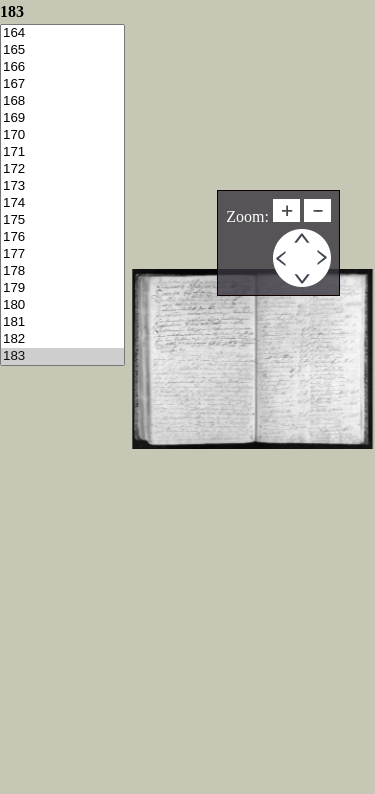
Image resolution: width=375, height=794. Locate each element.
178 (62, 271)
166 (62, 67)
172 (62, 169)
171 (62, 152)
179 (62, 288)
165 (62, 50)
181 (62, 322)
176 (62, 237)
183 (62, 356)
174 (62, 203)
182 (62, 339)
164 (62, 33)
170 (62, 135)
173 (62, 186)
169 (62, 118)
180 (62, 305)
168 (62, 101)
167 (62, 84)
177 (62, 254)
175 (62, 220)
